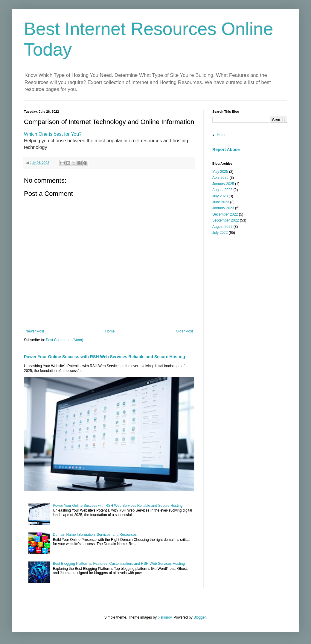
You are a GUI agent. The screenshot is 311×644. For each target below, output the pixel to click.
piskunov (164, 617)
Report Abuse (226, 149)
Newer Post (35, 331)
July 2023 (220, 196)
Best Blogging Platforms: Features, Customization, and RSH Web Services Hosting (119, 564)
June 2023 (221, 202)
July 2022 (220, 233)
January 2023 (223, 208)
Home (110, 331)
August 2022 (222, 227)
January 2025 (223, 184)
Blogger (200, 617)
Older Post (184, 331)
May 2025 (220, 172)
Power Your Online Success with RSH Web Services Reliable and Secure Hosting (105, 357)
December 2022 (225, 214)
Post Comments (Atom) (64, 340)
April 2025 (220, 178)
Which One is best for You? (53, 134)
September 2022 (226, 220)
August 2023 (222, 190)
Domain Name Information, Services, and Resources (95, 535)
